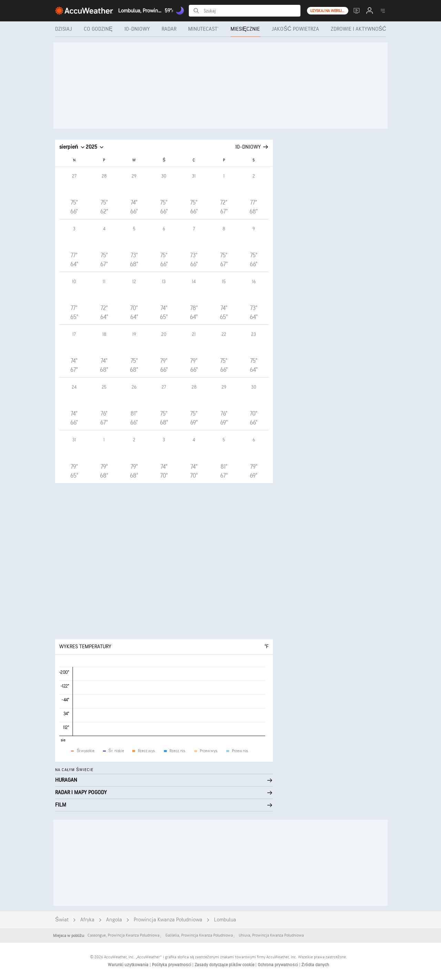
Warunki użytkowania (129, 965)
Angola (114, 920)
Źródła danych (315, 965)
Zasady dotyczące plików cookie (225, 965)
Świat (62, 920)
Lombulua (225, 920)
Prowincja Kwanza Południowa (168, 920)
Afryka (87, 920)
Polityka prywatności (172, 965)
